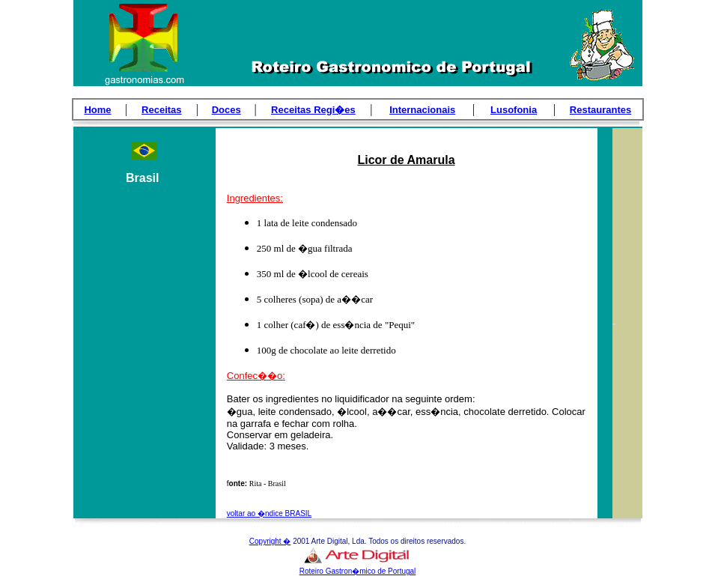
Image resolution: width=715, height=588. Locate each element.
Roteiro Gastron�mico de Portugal (358, 571)
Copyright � (270, 541)
